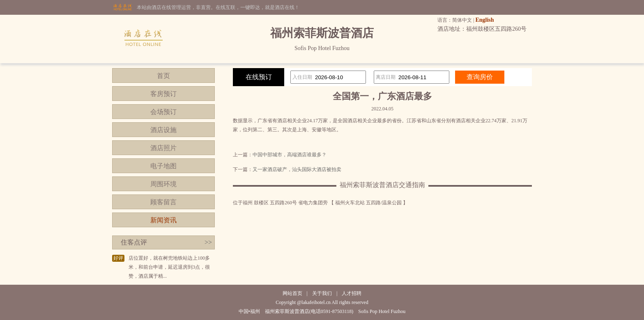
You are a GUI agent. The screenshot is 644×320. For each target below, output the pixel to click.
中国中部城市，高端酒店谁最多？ (290, 155)
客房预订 (163, 94)
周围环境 (163, 184)
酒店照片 (163, 148)
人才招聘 (352, 293)
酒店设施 (163, 130)
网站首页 (292, 293)
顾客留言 (163, 202)
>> (208, 242)
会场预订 (163, 112)
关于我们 (322, 293)
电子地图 (163, 166)
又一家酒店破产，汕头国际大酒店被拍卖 (297, 169)
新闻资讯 (163, 220)
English (484, 20)
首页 (163, 76)
